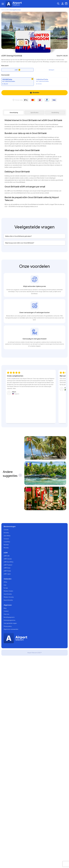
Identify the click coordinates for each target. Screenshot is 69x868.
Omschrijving (14, 113)
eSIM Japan (7, 574)
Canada (6, 530)
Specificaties (35, 113)
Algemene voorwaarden (11, 629)
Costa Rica (7, 542)
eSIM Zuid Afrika (8, 562)
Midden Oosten (8, 591)
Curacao (6, 539)
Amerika (6, 533)
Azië (5, 585)
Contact (6, 611)
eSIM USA (7, 556)
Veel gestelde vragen (10, 623)
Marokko (6, 548)
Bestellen (34, 93)
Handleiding (55, 113)
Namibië (6, 545)
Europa (6, 588)
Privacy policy (8, 626)
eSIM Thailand (8, 565)
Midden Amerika (9, 597)
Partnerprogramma (9, 620)
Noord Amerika (8, 600)
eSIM (7, 10)
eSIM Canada (8, 559)
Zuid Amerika (8, 594)
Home (3, 10)
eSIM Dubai (7, 568)
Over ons (6, 614)
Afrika (5, 582)
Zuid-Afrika (7, 536)
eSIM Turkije (7, 571)
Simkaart (51, 70)
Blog (5, 608)
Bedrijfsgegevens (9, 617)
